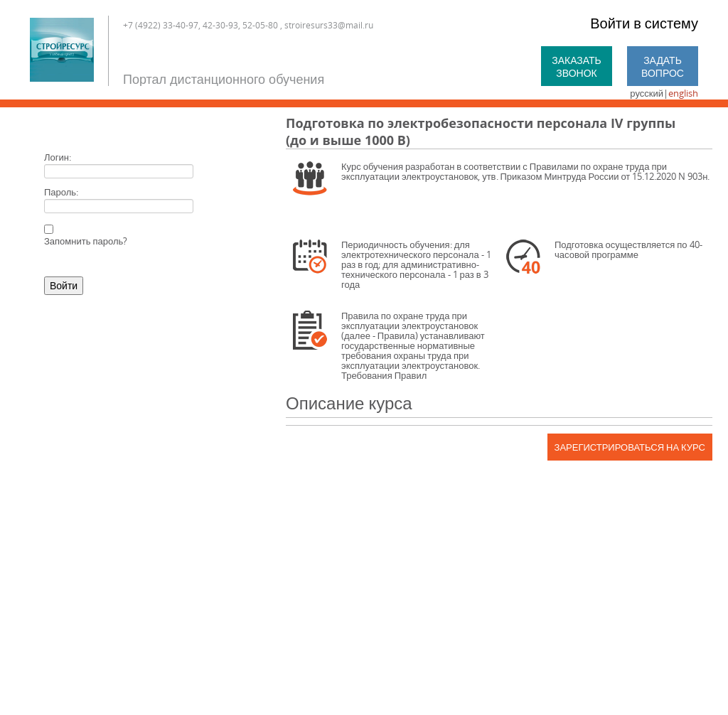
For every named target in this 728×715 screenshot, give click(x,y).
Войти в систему (644, 23)
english (683, 93)
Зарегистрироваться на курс (630, 447)
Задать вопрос (663, 66)
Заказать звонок (577, 66)
